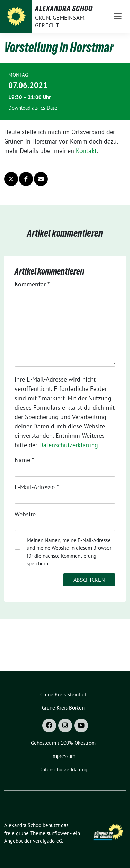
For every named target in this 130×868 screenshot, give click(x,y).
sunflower (58, 833)
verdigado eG (47, 841)
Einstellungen (53, 130)
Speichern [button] (65, 191)
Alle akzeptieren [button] (65, 171)
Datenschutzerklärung (69, 445)
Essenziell (21, 146)
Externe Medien (98, 146)
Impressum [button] (100, 261)
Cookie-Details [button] (34, 261)
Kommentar (32, 284)
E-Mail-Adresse (37, 487)
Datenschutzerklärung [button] (68, 261)
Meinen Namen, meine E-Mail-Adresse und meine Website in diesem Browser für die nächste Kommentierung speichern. (69, 552)
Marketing (57, 146)
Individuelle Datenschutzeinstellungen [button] (65, 243)
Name (24, 460)
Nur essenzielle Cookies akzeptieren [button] (65, 215)
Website (25, 514)
